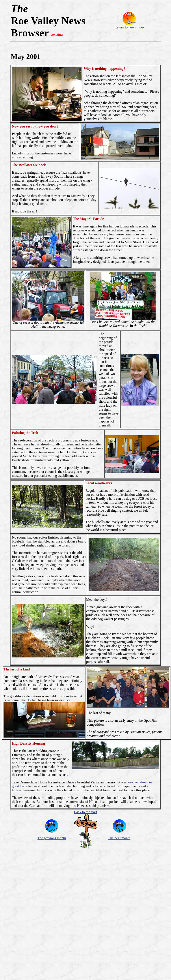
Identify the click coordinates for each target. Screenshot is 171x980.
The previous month (52, 838)
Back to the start (85, 812)
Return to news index (129, 27)
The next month (119, 838)
